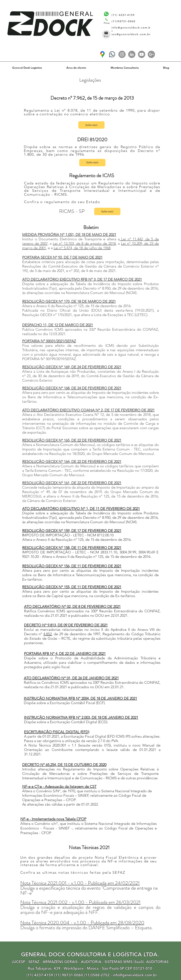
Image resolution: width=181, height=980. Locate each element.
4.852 (48, 634)
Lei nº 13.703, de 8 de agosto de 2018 (84, 243)
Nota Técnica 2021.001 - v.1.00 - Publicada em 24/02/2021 (80, 883)
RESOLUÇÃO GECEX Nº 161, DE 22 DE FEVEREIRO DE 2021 (72, 483)
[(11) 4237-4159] (112, 54)
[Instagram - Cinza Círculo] (122, 54)
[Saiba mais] (91, 125)
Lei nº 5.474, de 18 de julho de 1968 (82, 248)
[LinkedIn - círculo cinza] (132, 54)
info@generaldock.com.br (135, 975)
